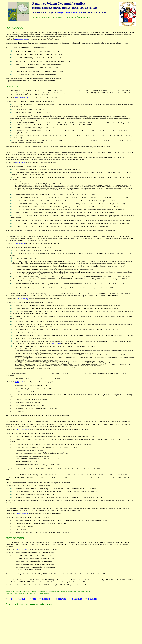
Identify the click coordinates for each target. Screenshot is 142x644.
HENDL (18, 162)
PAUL (17, 382)
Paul (34, 599)
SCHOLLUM (19, 299)
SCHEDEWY (20, 98)
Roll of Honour (56, 343)
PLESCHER (19, 39)
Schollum (93, 599)
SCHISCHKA (20, 429)
